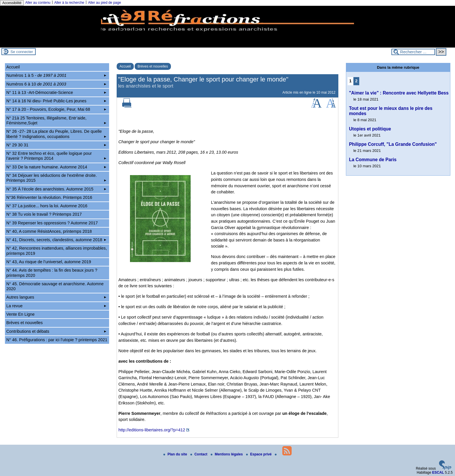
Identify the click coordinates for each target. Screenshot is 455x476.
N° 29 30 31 (56, 145)
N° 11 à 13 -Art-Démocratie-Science (56, 92)
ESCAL (438, 473)
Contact (199, 454)
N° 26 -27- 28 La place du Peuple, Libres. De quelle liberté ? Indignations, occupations (56, 134)
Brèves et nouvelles (153, 66)
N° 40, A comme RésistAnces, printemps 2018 (49, 231)
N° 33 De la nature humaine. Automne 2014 (56, 167)
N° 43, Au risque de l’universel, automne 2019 (49, 262)
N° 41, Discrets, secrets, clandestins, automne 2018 (56, 240)
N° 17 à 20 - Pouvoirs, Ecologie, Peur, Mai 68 (56, 109)
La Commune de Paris (373, 160)
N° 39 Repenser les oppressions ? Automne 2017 (52, 223)
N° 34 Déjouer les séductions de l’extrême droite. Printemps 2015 (56, 178)
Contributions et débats (56, 331)
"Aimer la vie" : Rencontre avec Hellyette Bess (399, 93)
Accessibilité (12, 3)
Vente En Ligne (21, 314)
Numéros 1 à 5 (56, 75)
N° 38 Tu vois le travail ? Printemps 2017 (44, 214)
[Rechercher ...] (413, 52)
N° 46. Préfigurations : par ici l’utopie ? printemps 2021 (57, 340)
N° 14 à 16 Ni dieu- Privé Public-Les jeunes (56, 101)
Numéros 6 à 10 (56, 84)
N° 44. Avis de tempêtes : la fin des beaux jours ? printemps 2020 (52, 273)
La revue (56, 306)
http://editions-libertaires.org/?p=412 (152, 430)
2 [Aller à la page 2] (356, 81)
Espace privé (259, 454)
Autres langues (56, 297)
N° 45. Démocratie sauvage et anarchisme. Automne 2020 (55, 286)
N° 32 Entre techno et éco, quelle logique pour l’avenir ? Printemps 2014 (56, 156)
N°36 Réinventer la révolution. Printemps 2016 (49, 197)
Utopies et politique (370, 129)
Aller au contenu (38, 3)
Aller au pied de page (104, 3)
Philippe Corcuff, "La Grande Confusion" (393, 144)
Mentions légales (227, 454)
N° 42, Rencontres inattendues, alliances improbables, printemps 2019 (57, 251)
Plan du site (176, 454)
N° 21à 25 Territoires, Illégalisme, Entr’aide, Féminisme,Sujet (56, 120)
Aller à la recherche (69, 3)
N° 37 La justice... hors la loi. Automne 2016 (47, 206)
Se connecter (22, 52)
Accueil (125, 66)
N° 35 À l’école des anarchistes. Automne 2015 (56, 189)
